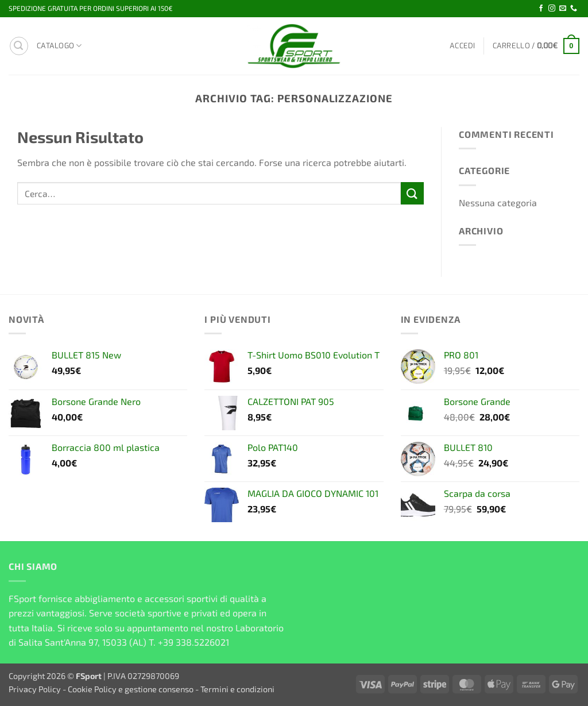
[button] (19, 46)
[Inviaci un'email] (563, 9)
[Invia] (412, 193)
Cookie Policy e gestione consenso (131, 689)
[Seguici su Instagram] (552, 9)
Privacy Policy (35, 689)
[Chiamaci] (574, 9)
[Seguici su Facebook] (541, 9)
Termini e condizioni (237, 689)
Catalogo (59, 46)
